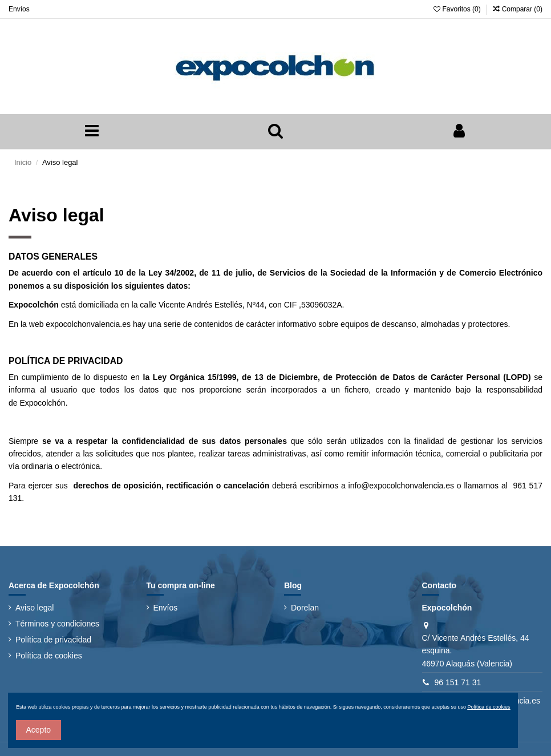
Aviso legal (35, 608)
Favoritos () (458, 9)
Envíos (19, 9)
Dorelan (305, 608)
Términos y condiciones (57, 624)
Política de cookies (49, 656)
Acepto (39, 730)
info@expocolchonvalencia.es (401, 486)
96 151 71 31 (458, 682)
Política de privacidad (53, 640)
